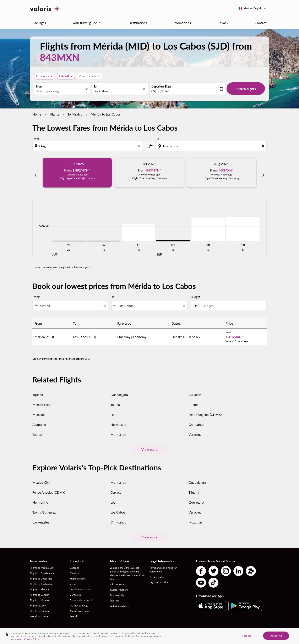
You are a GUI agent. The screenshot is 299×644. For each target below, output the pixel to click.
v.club (73, 579)
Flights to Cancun (40, 590)
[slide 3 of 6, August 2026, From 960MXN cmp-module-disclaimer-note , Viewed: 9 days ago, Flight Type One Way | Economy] (222, 173)
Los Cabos (118, 508)
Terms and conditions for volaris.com (163, 565)
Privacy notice (157, 572)
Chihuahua (196, 420)
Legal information (159, 578)
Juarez (37, 430)
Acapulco (39, 420)
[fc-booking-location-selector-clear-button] (145, 89)
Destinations (138, 23)
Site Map (115, 596)
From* (36, 292)
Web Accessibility (119, 601)
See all (73, 612)
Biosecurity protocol (81, 596)
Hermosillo (118, 420)
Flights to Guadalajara (42, 569)
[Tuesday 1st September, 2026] (173, 236)
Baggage (74, 563)
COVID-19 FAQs (79, 601)
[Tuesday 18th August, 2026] (138, 228)
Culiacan (195, 390)
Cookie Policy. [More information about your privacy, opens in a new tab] (32, 639)
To (95, 86)
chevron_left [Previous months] (36, 173)
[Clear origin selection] (140, 146)
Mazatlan (195, 518)
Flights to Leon (38, 601)
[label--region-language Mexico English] (253, 8)
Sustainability (117, 591)
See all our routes (39, 612)
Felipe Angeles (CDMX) (205, 410)
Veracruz (195, 430)
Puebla (194, 400)
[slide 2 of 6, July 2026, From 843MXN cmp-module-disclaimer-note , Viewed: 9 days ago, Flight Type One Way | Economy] (149, 173)
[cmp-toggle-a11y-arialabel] (149, 146)
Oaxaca (116, 488)
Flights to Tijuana (39, 585)
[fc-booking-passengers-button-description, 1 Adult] (64, 76)
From (39, 86)
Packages (39, 23)
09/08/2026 (160, 91)
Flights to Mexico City (42, 563)
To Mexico (75, 114)
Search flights (246, 89)
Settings (247, 635)
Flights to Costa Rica (41, 574)
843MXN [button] (60, 57)
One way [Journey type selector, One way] (42, 76)
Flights (54, 114)
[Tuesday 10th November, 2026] (243, 224)
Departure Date (161, 86)
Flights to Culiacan (40, 606)
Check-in (75, 569)
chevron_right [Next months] (263, 173)
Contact (261, 23)
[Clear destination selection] (264, 146)
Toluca (115, 400)
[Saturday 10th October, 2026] (208, 225)
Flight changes (78, 574)
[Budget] (232, 301)
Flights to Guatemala (41, 579)
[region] (149, 636)
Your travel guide (88, 23)
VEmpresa (75, 590)
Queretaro (196, 498)
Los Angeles (41, 518)
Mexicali (39, 410)
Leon (114, 410)
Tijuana (38, 390)
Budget (195, 292)
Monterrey (118, 430)
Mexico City (41, 400)
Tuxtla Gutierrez (44, 508)
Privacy (223, 23)
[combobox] (60, 91)
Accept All (276, 635)
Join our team (117, 580)
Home (37, 114)
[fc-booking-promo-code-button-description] (88, 76)
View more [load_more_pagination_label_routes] (149, 445)
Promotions (182, 23)
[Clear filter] (104, 301)
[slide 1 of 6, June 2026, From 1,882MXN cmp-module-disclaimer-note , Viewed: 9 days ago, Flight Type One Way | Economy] (77, 173)
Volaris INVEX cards (81, 585)
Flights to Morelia (39, 596)
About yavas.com (79, 606)
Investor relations (119, 585)
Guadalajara (119, 390)
